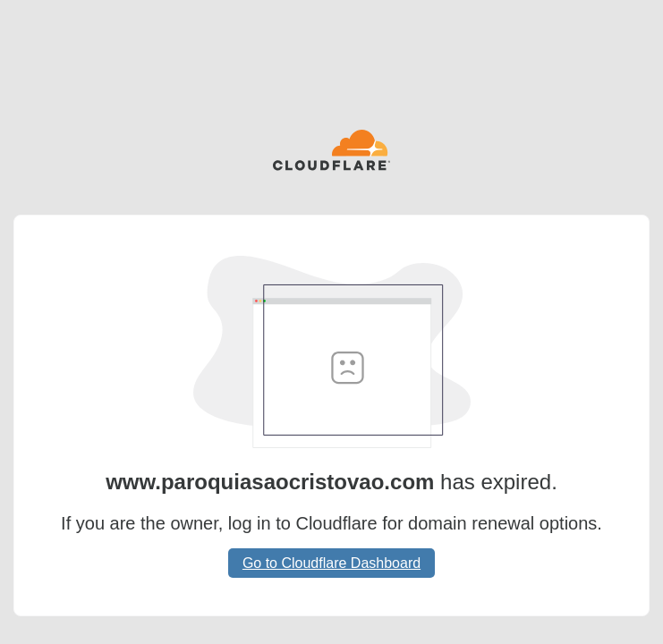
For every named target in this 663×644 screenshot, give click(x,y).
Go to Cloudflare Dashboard (331, 563)
